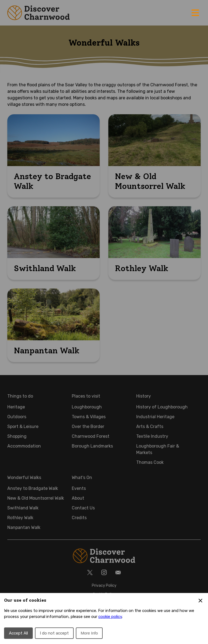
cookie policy (110, 617)
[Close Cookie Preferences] (200, 601)
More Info (89, 633)
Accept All (18, 633)
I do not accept (54, 633)
